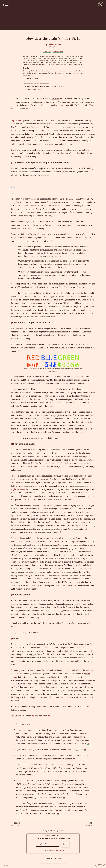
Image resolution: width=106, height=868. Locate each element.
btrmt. (6, 5)
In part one (16, 120)
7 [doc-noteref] (19, 700)
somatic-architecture (42, 84)
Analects (47, 52)
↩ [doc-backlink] (32, 724)
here (32, 716)
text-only (59, 858)
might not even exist (20, 489)
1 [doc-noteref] (21, 120)
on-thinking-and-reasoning (53, 86)
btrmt (61, 831)
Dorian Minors (54, 44)
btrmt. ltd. (49, 858)
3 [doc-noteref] (55, 316)
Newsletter (58, 52)
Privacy (52, 850)
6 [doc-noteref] (37, 588)
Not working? (60, 850)
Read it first (45, 850)
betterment (29, 84)
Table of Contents (32, 79)
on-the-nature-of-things (33, 86)
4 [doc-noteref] (60, 532)
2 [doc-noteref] (24, 267)
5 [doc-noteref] (58, 544)
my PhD (55, 98)
